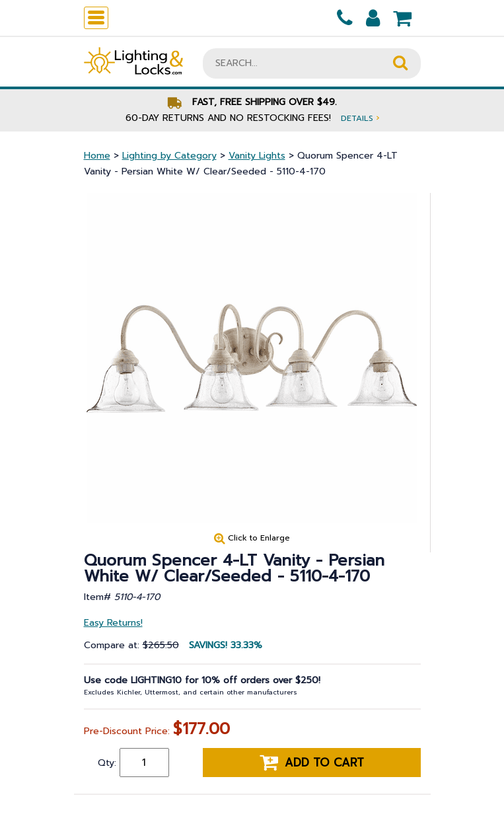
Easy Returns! (113, 623)
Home (97, 156)
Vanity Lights (257, 156)
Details (360, 118)
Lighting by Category (169, 156)
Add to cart (312, 763)
